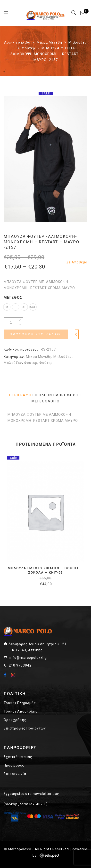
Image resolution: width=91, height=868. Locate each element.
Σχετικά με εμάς (18, 757)
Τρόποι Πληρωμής (20, 703)
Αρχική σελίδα (17, 42)
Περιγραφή (20, 395)
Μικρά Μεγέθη (49, 42)
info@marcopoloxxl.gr (29, 658)
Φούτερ (29, 48)
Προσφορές (14, 765)
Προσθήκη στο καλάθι (36, 334)
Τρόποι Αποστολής (21, 711)
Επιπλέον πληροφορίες (57, 395)
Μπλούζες (78, 42)
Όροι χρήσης (15, 720)
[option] (45, 159)
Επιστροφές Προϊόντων (25, 728)
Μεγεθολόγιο (46, 401)
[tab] (20, 395)
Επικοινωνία (15, 774)
